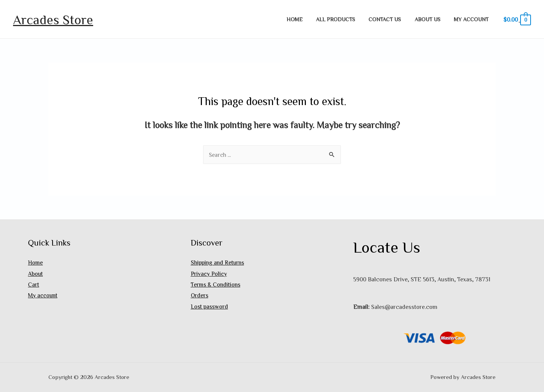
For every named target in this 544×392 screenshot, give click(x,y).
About (36, 274)
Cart (34, 285)
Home (307, 19)
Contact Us (392, 19)
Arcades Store (53, 19)
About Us (432, 19)
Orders (200, 296)
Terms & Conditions (216, 285)
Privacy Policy (209, 274)
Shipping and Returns (219, 262)
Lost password (210, 307)
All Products (345, 19)
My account (473, 19)
